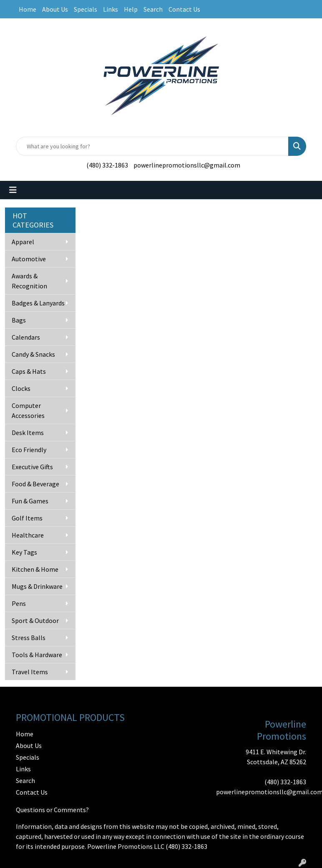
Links (111, 9)
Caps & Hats (29, 371)
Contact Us (184, 9)
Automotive (29, 259)
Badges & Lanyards (38, 303)
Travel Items (30, 672)
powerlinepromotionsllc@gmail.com (187, 165)
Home (28, 9)
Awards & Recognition (29, 281)
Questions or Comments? (52, 810)
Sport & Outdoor (35, 620)
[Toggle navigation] (13, 190)
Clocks (21, 388)
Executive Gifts (32, 467)
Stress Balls (29, 638)
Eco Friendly (29, 450)
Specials (86, 9)
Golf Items (27, 518)
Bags (19, 320)
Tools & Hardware (37, 655)
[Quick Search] (152, 146)
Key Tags (24, 552)
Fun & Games (30, 501)
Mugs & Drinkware (37, 586)
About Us (55, 9)
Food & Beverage (35, 484)
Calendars (26, 337)
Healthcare (28, 535)
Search (153, 9)
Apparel (23, 242)
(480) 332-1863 (107, 165)
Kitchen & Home (35, 569)
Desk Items (28, 433)
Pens (19, 603)
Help (131, 9)
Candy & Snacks (33, 354)
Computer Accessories (28, 410)
